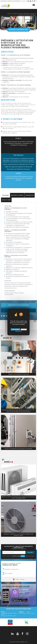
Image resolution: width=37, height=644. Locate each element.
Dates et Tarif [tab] (6, 200)
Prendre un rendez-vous (10, 569)
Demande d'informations (18, 30)
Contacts (10, 1)
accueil (9, 14)
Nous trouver (18, 579)
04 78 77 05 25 (31, 613)
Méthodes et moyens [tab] (17, 195)
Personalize (24, 330)
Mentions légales (21, 642)
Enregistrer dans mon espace (18, 305)
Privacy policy (18, 331)
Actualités (4, 1)
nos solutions (15, 14)
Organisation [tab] (29, 195)
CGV (26, 642)
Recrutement (16, 1)
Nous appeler (8, 573)
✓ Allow (23, 556)
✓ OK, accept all (15, 329)
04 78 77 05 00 (22, 613)
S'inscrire (30, 553)
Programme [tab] (5, 195)
